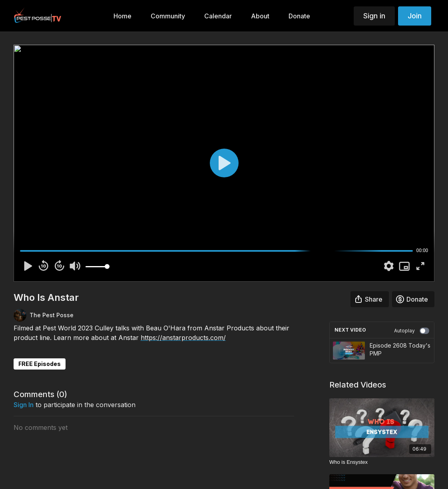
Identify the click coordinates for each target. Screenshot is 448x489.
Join (415, 16)
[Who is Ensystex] (382, 462)
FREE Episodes (40, 364)
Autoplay (412, 331)
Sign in (374, 16)
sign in (24, 405)
